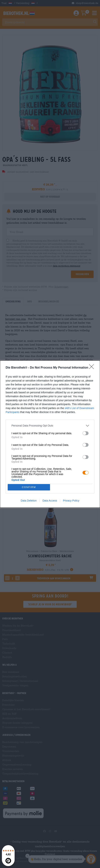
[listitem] (50, 426)
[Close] (93, 368)
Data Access (50, 501)
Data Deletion (29, 501)
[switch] (86, 433)
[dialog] (50, 434)
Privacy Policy (71, 501)
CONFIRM (29, 487)
